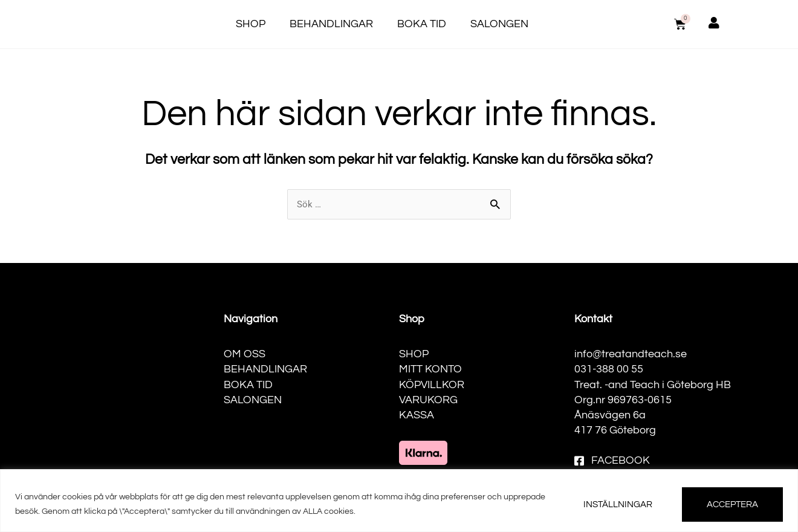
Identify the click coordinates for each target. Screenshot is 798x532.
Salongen (499, 24)
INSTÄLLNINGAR (618, 504)
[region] (399, 501)
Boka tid (422, 24)
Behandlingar (331, 24)
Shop (251, 24)
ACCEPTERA (732, 504)
